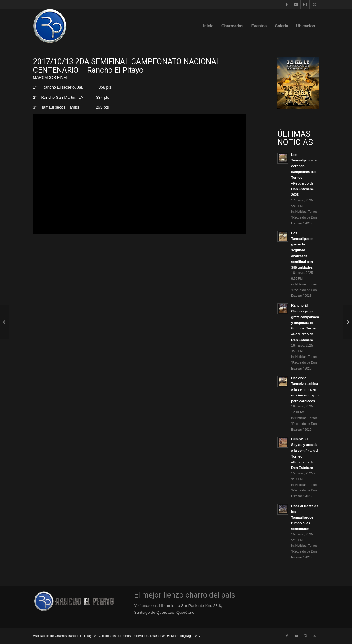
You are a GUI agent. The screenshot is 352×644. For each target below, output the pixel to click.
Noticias (301, 212)
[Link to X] (314, 5)
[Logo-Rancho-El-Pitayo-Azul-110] (50, 26)
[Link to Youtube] (296, 5)
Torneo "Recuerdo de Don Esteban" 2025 (304, 217)
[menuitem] (208, 26)
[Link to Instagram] (305, 5)
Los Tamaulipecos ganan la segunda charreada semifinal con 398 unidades (302, 250)
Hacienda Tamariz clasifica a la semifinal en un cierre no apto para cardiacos (305, 390)
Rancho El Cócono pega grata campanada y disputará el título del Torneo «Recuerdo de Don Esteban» (305, 323)
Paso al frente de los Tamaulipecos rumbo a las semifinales (305, 517)
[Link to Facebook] (287, 5)
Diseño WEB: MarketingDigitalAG (175, 636)
